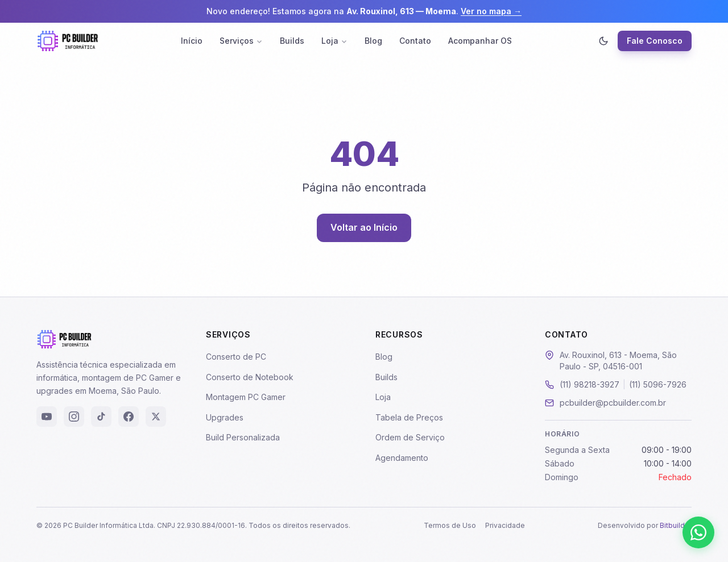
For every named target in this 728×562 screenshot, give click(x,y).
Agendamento (402, 458)
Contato (415, 41)
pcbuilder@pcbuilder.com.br (613, 403)
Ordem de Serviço (410, 437)
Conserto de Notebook (250, 377)
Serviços (241, 41)
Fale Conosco (655, 41)
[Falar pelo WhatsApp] (698, 532)
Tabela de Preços (409, 417)
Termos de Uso (450, 525)
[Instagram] (74, 417)
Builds (292, 41)
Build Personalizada (243, 437)
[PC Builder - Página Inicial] (68, 41)
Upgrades (225, 417)
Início (192, 41)
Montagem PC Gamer (246, 397)
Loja (334, 41)
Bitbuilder (676, 525)
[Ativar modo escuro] (603, 41)
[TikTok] (101, 417)
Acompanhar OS (480, 41)
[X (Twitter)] (156, 417)
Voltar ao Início (364, 227)
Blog (373, 41)
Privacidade (505, 525)
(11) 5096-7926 (658, 384)
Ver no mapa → (491, 11)
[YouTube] (47, 417)
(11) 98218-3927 (590, 384)
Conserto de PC (236, 357)
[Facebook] (129, 417)
